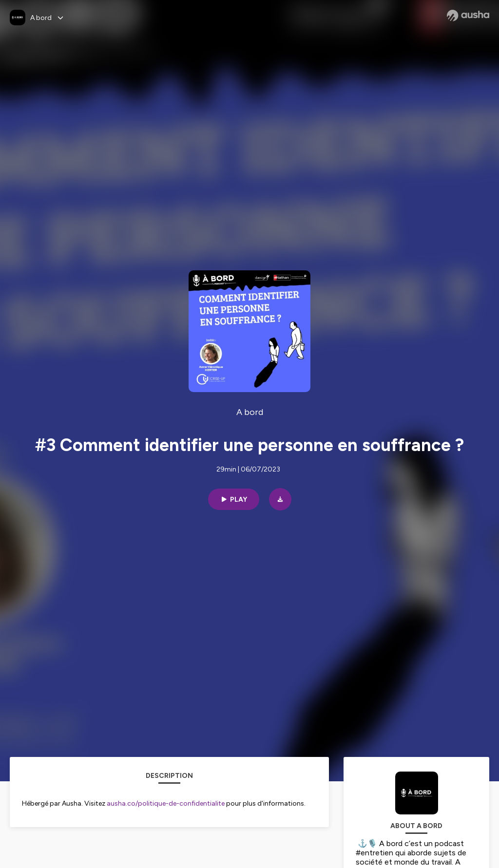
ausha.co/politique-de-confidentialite (166, 803)
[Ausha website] (468, 16)
